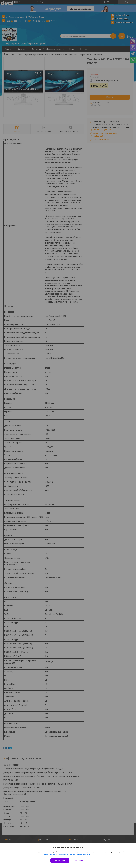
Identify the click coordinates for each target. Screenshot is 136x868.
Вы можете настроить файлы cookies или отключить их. (67, 854)
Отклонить (80, 860)
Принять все (60, 860)
